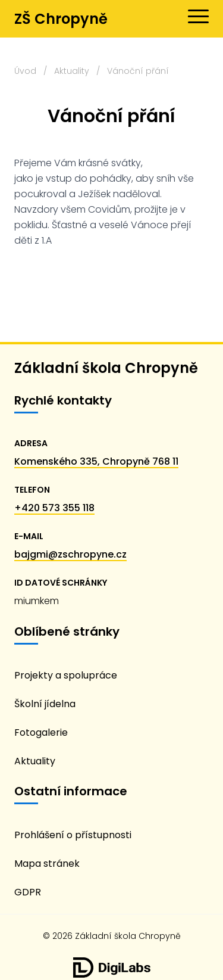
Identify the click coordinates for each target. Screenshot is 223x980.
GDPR (28, 892)
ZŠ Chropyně (61, 19)
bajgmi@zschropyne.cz (70, 554)
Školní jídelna (45, 704)
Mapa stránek (47, 864)
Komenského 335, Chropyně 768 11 (96, 461)
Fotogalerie (41, 732)
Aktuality (72, 71)
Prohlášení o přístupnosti (73, 835)
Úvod (25, 71)
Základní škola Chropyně (106, 368)
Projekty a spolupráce (66, 675)
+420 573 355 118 (54, 508)
